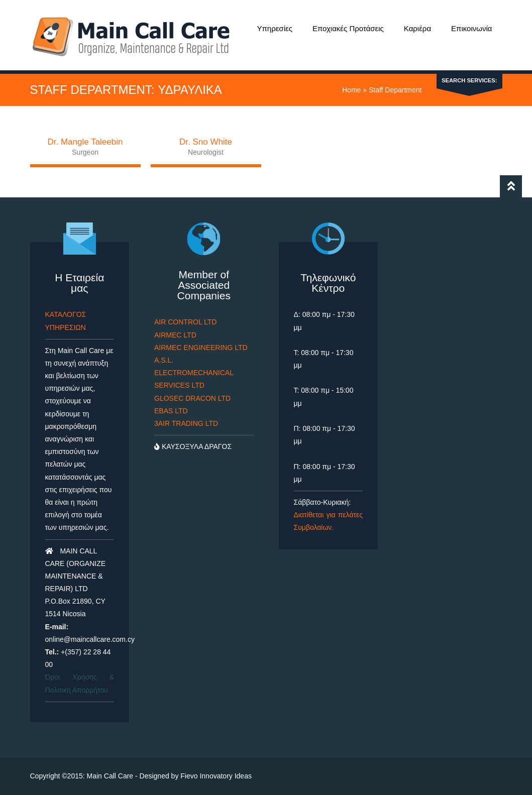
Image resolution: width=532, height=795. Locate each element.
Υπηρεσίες (274, 28)
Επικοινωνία (471, 28)
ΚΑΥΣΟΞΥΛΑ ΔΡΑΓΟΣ (193, 446)
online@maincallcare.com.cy (90, 639)
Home (351, 90)
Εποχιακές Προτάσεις (348, 28)
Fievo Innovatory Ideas (216, 776)
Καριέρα (417, 28)
